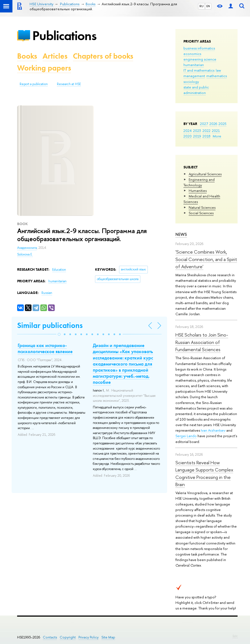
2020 (188, 136)
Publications (64, 36)
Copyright (68, 637)
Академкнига (27, 248)
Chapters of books (103, 56)
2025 (223, 124)
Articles (55, 56)
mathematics (217, 76)
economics (192, 54)
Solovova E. (25, 254)
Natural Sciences (202, 207)
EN (208, 6)
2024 (188, 131)
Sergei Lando (186, 436)
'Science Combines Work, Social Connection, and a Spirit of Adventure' (206, 259)
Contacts (50, 637)
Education (59, 270)
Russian (47, 293)
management (194, 76)
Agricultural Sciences (205, 174)
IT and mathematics (199, 70)
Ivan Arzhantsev (213, 430)
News (181, 234)
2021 (216, 131)
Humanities (198, 191)
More (217, 136)
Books (27, 56)
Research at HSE (69, 84)
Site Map (108, 637)
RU (202, 6)
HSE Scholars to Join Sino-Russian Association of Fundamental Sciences (202, 342)
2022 (206, 131)
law (218, 70)
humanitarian (194, 65)
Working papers (44, 68)
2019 (197, 136)
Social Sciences (201, 213)
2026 (213, 124)
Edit (235, 636)
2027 (204, 124)
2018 (206, 136)
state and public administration (196, 90)
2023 (197, 131)
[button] (59, 334)
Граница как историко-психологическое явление (45, 348)
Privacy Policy (89, 637)
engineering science (200, 59)
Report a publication (34, 84)
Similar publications (50, 325)
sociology (191, 82)
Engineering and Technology (199, 182)
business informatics (199, 48)
